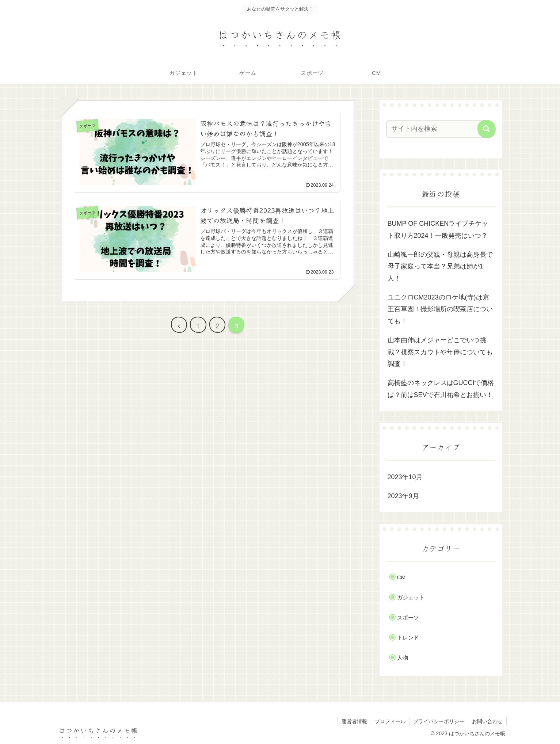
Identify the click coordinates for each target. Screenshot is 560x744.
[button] (487, 129)
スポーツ (408, 617)
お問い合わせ (487, 721)
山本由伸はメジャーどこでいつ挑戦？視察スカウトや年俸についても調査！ (440, 352)
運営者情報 (354, 721)
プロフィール (390, 721)
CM (401, 577)
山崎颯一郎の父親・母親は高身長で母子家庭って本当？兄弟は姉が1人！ (440, 266)
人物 (403, 658)
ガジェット (411, 597)
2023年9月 (403, 496)
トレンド (408, 638)
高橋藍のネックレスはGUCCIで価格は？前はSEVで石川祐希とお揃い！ (441, 389)
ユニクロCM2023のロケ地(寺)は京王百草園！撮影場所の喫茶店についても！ (440, 309)
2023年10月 (405, 477)
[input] (437, 129)
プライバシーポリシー (439, 721)
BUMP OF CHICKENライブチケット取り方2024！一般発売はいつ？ (438, 229)
